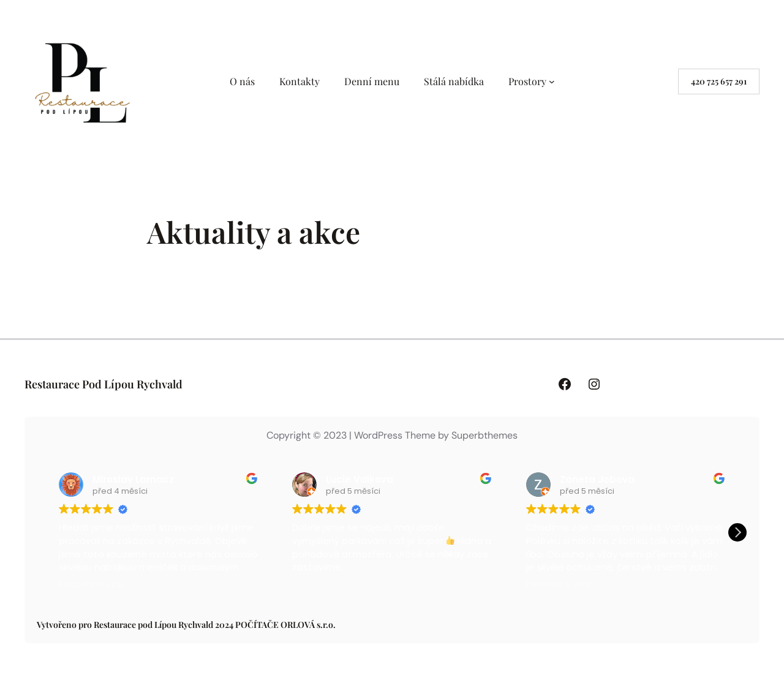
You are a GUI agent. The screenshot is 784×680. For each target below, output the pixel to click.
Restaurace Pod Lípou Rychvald (104, 384)
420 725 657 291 (719, 81)
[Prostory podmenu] (552, 81)
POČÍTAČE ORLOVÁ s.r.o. (285, 625)
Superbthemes (484, 435)
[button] (737, 532)
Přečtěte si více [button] (91, 585)
